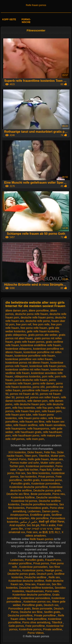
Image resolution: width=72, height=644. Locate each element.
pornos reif (22, 397)
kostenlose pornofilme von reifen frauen (29, 359)
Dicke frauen (35, 452)
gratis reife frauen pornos (30, 342)
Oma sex (30, 584)
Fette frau (50, 452)
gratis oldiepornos (16, 335)
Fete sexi (32, 532)
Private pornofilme (45, 615)
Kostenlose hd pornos (24, 501)
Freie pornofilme (35, 626)
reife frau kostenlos (24, 408)
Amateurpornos (19, 515)
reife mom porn (35, 439)
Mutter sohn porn (51, 463)
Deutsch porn (45, 574)
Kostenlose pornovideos (46, 484)
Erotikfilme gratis (40, 515)
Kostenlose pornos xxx (37, 602)
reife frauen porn (52, 411)
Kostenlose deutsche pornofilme (29, 487)
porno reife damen (44, 383)
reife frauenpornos (38, 429)
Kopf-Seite (9, 19)
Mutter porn (58, 456)
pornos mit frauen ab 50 (24, 394)
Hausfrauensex (35, 591)
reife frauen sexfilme (25, 425)
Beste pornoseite (41, 494)
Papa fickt (45, 470)
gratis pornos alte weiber (43, 335)
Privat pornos (46, 477)
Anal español (17, 525)
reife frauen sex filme (32, 422)
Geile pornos (16, 626)
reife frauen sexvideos (52, 425)
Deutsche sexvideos (48, 497)
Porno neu (59, 494)
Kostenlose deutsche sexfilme (26, 581)
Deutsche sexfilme (36, 577)
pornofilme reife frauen (36, 390)
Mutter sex (57, 459)
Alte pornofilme (40, 518)
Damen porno (50, 511)
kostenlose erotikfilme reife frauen (41, 345)
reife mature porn (51, 436)
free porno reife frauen (34, 328)
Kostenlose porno (52, 480)
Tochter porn (17, 466)
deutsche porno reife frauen (32, 314)
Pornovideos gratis (37, 508)
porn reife (48, 376)
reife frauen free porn (28, 411)
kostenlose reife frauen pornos (47, 366)
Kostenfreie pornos (30, 629)
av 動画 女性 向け (50, 532)
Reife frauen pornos (36, 5)
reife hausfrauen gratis (28, 432)
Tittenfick (44, 456)
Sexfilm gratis (31, 480)
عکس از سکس (29, 522)
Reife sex (54, 577)
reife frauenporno (16, 429)
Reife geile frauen (38, 459)
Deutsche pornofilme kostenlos (39, 504)
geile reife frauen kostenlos (43, 331)
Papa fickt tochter (28, 470)
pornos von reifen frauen (45, 397)
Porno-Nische (26, 21)
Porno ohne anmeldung (36, 622)
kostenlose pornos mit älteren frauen (27, 363)
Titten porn (31, 456)
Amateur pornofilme (20, 563)
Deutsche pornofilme (20, 615)
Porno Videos (36, 633)
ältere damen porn (16, 311)
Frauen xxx (44, 584)
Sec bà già (33, 525)
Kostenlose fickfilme (23, 497)
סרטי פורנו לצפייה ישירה (38, 529)
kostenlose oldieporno (18, 349)
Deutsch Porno (17, 459)
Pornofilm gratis (20, 484)
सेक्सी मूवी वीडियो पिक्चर (52, 522)
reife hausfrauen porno (26, 436)
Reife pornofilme (37, 619)
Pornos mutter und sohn (25, 463)
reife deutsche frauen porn (29, 404)
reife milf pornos (15, 439)
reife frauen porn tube (18, 415)
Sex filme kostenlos (38, 473)
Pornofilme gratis (32, 605)
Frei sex (21, 473)
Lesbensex (34, 511)
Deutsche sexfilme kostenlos (36, 588)
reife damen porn (37, 401)
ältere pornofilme (39, 311)
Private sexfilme (53, 629)
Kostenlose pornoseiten (40, 466)
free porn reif (24, 324)
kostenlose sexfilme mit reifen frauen (27, 370)
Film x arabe (48, 525)
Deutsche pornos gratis (47, 490)
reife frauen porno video (32, 418)
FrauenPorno (53, 560)
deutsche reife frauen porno (37, 317)
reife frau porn (45, 408)
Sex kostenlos (28, 477)
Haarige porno (53, 570)
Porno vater (52, 591)
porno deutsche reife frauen (31, 380)
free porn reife (41, 324)
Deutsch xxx (51, 605)
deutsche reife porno (38, 321)
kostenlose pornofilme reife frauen (35, 356)
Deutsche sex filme (18, 494)
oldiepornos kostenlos (28, 376)
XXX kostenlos (17, 452)
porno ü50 (39, 387)
